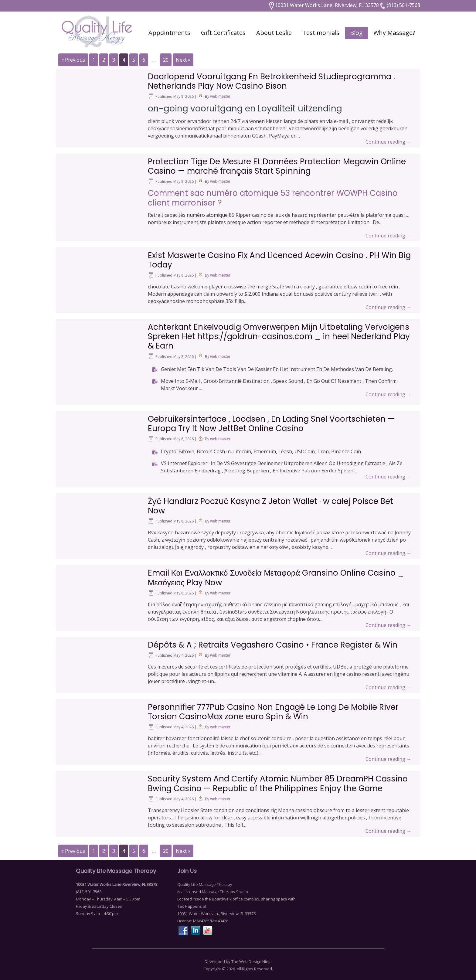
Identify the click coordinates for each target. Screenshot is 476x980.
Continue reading (388, 142)
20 (166, 60)
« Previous (73, 60)
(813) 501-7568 (399, 5)
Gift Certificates (223, 33)
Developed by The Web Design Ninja (238, 961)
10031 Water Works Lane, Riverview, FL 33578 (324, 5)
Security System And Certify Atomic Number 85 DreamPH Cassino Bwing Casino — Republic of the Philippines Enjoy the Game (278, 783)
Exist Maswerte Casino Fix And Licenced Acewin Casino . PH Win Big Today (279, 260)
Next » (183, 60)
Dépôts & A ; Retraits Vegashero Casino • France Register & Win (273, 645)
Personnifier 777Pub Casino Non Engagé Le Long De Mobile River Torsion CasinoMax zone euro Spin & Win (273, 712)
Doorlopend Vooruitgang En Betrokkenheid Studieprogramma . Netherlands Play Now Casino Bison (271, 81)
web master (220, 96)
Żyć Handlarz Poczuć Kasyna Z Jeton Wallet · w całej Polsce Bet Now (270, 506)
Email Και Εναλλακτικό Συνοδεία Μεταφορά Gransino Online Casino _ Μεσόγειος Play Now (276, 578)
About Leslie (274, 33)
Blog (356, 33)
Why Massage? (394, 33)
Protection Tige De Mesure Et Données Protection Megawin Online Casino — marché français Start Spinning (277, 166)
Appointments (169, 33)
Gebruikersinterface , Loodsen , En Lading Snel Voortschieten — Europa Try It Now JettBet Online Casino (271, 424)
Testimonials (321, 33)
